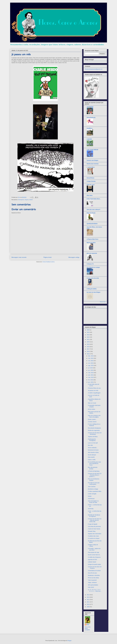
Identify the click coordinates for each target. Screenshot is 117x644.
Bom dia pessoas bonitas (93, 468)
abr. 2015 (91, 375)
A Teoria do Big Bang (94, 471)
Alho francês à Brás (93, 452)
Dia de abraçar (92, 455)
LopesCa (89, 139)
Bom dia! (90, 445)
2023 (88, 335)
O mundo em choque (94, 538)
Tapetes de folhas (93, 437)
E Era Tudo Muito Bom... (94, 199)
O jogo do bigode (93, 524)
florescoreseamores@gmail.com (94, 69)
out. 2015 (91, 361)
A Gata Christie (91, 181)
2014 (88, 595)
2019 (88, 344)
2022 (88, 337)
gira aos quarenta (92, 253)
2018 (88, 347)
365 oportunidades (93, 585)
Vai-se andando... (93, 448)
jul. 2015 (91, 368)
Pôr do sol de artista (93, 578)
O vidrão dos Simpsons (94, 557)
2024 (88, 332)
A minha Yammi (92, 422)
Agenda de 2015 (92, 560)
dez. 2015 (91, 356)
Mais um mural (92, 403)
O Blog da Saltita (92, 289)
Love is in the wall (93, 443)
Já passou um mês (93, 390)
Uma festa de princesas (94, 526)
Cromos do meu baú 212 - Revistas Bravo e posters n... (95, 475)
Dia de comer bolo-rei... (94, 555)
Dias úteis (90, 195)
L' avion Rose (91, 167)
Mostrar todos (103, 302)
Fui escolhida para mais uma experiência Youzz (94, 463)
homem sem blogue (92, 160)
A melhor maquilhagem (94, 393)
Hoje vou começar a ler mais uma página (94, 416)
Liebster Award (92, 562)
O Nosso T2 (90, 264)
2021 (88, 339)
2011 (88, 602)
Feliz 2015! (91, 587)
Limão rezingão (92, 494)
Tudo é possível (92, 580)
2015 (88, 354)
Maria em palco (91, 243)
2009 (88, 607)
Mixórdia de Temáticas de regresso (94, 516)
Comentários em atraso (94, 571)
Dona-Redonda (91, 118)
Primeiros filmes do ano (94, 388)
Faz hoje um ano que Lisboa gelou (94, 483)
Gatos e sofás (92, 460)
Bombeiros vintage (93, 489)
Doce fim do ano (92, 573)
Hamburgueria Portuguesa (92, 440)
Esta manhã (91, 457)
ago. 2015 (91, 365)
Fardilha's (90, 128)
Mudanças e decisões (94, 575)
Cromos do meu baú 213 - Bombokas (95, 433)
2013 (88, 597)
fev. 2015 (91, 380)
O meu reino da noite (93, 278)
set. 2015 (91, 363)
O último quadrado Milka (95, 491)
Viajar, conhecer (92, 582)
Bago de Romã (91, 213)
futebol (31, 200)
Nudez (90, 496)
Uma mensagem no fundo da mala (93, 502)
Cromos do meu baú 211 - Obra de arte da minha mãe (95, 520)
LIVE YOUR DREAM (92, 150)
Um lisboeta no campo (93, 267)
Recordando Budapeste (94, 428)
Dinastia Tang (92, 531)
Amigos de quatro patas (94, 564)
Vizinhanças (91, 499)
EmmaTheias (91, 178)
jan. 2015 (91, 382)
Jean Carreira (92, 487)
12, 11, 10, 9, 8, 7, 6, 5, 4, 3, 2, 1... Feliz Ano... (95, 590)
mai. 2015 (91, 373)
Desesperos (21, 200)
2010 (88, 604)
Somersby (91, 509)
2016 (88, 351)
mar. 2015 (91, 377)
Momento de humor (93, 450)
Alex (88, 625)
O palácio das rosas (93, 536)
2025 (88, 330)
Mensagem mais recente (19, 257)
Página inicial (47, 257)
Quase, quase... (92, 419)
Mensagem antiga (74, 257)
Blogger (69, 641)
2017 (88, 349)
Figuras (27, 200)
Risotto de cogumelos (94, 430)
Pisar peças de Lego (93, 552)
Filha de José (91, 185)
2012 (88, 600)
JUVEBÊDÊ (90, 107)
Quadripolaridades (92, 224)
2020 (88, 342)
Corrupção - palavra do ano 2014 (94, 549)
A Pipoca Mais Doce (93, 239)
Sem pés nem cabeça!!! (94, 210)
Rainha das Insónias (93, 164)
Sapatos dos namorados (95, 534)
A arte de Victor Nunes (94, 529)
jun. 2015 (91, 370)
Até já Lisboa (91, 409)
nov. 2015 (91, 358)
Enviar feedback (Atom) (49, 262)
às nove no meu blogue (94, 292)
